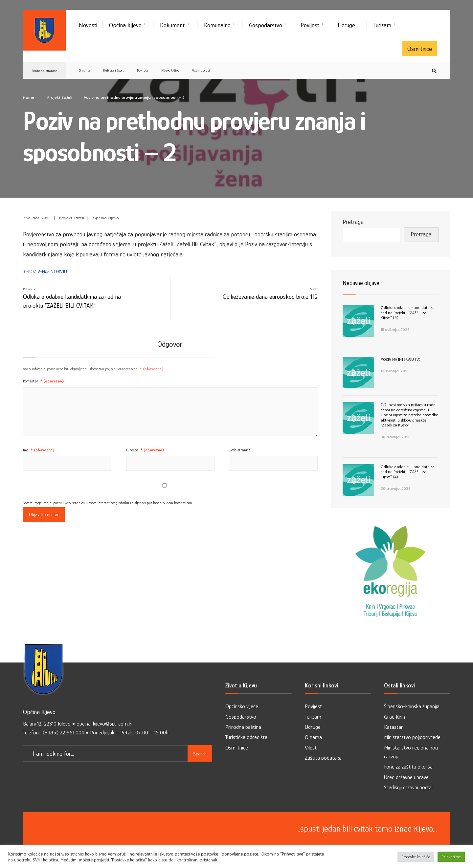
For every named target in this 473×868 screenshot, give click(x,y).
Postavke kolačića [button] (416, 857)
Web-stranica (240, 450)
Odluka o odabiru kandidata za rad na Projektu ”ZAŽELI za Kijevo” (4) (408, 472)
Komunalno (217, 25)
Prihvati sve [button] (451, 857)
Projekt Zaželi (60, 98)
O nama (84, 70)
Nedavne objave (361, 283)
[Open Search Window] (434, 71)
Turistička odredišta (246, 737)
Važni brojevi (201, 70)
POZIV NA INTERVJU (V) (401, 359)
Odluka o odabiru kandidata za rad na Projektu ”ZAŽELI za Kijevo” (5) (408, 313)
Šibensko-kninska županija (412, 706)
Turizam (382, 25)
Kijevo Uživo (170, 70)
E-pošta (145, 450)
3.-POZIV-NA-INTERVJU (45, 271)
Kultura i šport (113, 70)
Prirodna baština (243, 727)
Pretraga (353, 222)
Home (29, 98)
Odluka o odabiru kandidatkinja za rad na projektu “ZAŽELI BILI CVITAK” (72, 298)
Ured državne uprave (406, 777)
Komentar (43, 381)
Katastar (394, 727)
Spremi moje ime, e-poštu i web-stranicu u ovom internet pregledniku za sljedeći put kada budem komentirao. (108, 503)
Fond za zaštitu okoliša (408, 767)
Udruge (346, 25)
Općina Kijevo (125, 25)
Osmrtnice (420, 49)
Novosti (88, 25)
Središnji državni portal (408, 787)
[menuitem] (128, 24)
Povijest (310, 25)
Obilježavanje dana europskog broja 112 (270, 294)
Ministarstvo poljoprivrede (412, 737)
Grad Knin (394, 717)
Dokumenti (173, 25)
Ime (39, 450)
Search (200, 754)
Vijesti (311, 748)
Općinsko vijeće (242, 706)
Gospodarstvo (266, 25)
